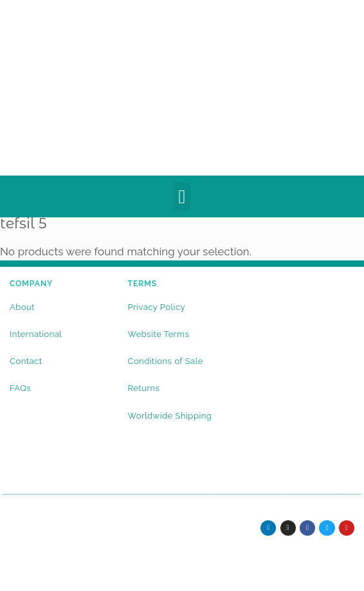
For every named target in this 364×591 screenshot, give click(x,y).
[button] (182, 196)
